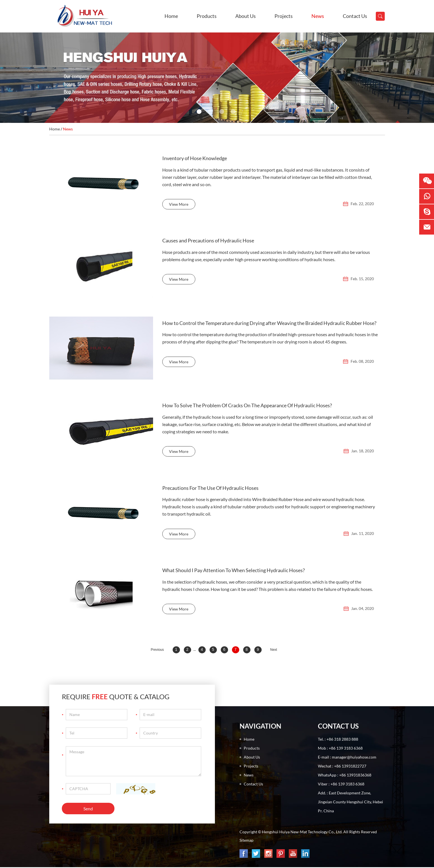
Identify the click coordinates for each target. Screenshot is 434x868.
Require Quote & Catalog (116, 697)
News (318, 16)
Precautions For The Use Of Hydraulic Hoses (210, 489)
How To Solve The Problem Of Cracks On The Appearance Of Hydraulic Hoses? (247, 406)
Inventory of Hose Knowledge (195, 159)
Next (274, 651)
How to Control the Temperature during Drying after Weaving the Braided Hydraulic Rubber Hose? (269, 324)
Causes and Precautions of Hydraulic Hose (208, 241)
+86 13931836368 (355, 776)
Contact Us (355, 16)
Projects (284, 16)
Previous (157, 651)
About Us (246, 16)
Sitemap (247, 841)
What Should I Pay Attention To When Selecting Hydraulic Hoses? (234, 572)
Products (207, 16)
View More (179, 206)
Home (171, 16)
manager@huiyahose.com (354, 758)
